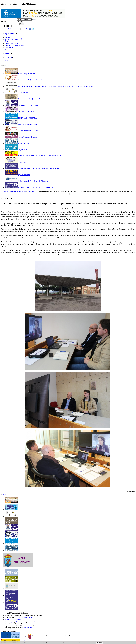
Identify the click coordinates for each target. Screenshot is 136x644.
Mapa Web (31, 622)
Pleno (7, 41)
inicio (3, 29)
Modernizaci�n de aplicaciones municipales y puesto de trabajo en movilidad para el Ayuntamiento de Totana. (49, 86)
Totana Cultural (17, 162)
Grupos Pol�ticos (11, 43)
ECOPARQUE (16, 93)
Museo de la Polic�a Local (21, 124)
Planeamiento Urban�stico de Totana (24, 99)
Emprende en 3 (17, 150)
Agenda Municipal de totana (21, 137)
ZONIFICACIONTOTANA (21, 118)
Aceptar (99, 643)
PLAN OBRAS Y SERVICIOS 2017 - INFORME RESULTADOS (34, 156)
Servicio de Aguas (18, 143)
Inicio (6, 191)
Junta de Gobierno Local (13, 39)
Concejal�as (10, 50)
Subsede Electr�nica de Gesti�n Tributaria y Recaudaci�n (32, 168)
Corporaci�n (10, 48)
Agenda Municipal (18, 175)
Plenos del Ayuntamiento (20, 74)
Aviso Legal (9, 622)
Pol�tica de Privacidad (13, 620)
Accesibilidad (21, 622)
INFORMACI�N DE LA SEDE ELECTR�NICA (29, 187)
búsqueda (24, 29)
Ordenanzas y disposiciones (15, 45)
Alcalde (8, 37)
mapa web (17, 29)
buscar (3, 24)
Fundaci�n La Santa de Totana (22, 131)
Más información (108, 643)
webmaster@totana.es (26, 617)
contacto (9, 29)
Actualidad (31, 191)
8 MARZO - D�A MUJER (21, 112)
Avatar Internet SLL (29, 628)
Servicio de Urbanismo (18, 191)
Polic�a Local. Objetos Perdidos (23, 105)
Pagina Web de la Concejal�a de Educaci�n (27, 181)
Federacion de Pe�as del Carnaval (23, 80)
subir (4, 494)
